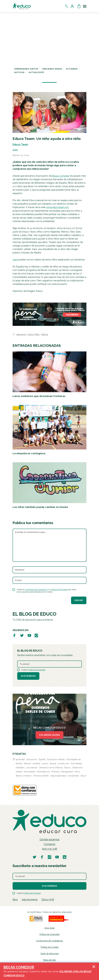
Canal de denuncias (49, 954)
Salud (83, 776)
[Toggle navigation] (85, 6)
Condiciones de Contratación (36, 590)
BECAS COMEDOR (19, 967)
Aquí (15, 260)
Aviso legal (49, 928)
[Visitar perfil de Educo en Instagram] (36, 635)
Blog (15, 900)
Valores (28, 763)
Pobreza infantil (41, 776)
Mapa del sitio (50, 960)
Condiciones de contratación (49, 941)
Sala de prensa (30, 900)
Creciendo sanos (52, 69)
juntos (45, 763)
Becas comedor (24, 776)
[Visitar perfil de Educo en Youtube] (29, 635)
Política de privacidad (49, 934)
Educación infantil (56, 759)
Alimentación (43, 772)
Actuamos (72, 69)
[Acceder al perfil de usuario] (73, 6)
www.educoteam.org (57, 207)
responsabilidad (58, 776)
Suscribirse (28, 676)
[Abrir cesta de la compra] (79, 6)
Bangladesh (67, 772)
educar (53, 763)
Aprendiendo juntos (26, 69)
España (42, 759)
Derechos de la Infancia (51, 768)
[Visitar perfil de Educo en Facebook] (14, 635)
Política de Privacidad (59, 590)
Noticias (19, 72)
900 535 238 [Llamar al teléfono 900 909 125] (49, 849)
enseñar (37, 763)
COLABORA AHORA (49, 735)
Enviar (79, 600)
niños (77, 772)
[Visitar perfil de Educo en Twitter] (22, 635)
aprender (20, 759)
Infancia (45, 334)
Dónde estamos (50, 839)
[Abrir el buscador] (67, 6)
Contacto (49, 844)
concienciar (32, 768)
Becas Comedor (60, 176)
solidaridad (73, 776)
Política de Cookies (50, 947)
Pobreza (56, 772)
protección (64, 763)
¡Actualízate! (36, 72)
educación (22, 334)
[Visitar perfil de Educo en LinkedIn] (65, 857)
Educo (68, 768)
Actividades (30, 772)
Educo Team (20, 144)
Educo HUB (48, 900)
